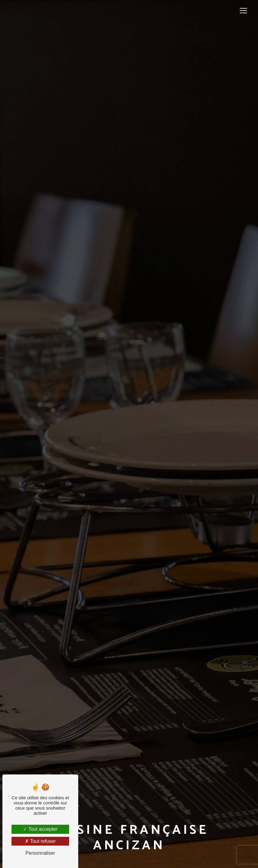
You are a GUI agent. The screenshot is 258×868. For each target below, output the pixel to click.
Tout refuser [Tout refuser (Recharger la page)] (40, 841)
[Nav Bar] (243, 11)
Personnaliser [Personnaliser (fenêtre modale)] (40, 853)
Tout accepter (40, 829)
